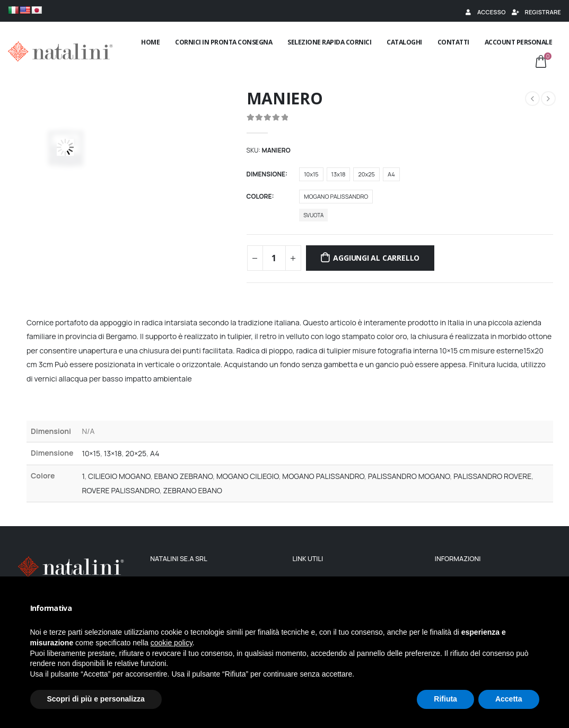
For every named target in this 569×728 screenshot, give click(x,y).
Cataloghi (404, 42)
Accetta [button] (509, 699)
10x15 (311, 174)
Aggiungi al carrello (376, 258)
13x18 (339, 174)
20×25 (136, 453)
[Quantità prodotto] (274, 258)
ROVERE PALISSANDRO (120, 490)
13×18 (113, 453)
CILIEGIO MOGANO (119, 476)
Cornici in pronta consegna (224, 42)
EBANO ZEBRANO (184, 476)
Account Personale (519, 42)
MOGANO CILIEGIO (248, 476)
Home (150, 42)
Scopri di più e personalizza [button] (96, 699)
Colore (259, 196)
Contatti (453, 42)
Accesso (485, 12)
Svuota (313, 215)
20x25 (366, 174)
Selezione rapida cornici (329, 42)
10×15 (91, 453)
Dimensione (266, 174)
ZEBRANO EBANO (193, 490)
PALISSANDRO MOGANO (409, 476)
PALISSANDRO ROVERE (492, 476)
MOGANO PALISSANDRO (336, 196)
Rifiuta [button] (445, 699)
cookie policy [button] (172, 643)
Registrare (536, 12)
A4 (391, 174)
